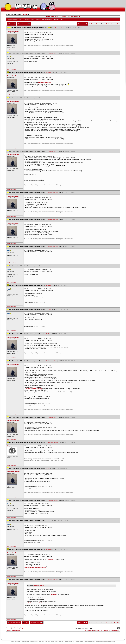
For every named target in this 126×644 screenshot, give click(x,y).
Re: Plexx (48, 73)
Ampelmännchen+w (38, 586)
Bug (32, 19)
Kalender (63, 16)
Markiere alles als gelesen (13, 630)
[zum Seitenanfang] (11, 50)
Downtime (50, 559)
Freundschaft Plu (70, 642)
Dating (82, 642)
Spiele (77, 642)
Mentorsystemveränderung (33, 389)
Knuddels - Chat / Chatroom (101, 630)
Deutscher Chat (16, 642)
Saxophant (23, 628)
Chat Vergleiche (100, 642)
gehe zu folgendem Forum (81, 628)
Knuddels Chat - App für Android (30, 642)
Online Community (90, 642)
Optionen (11, 24)
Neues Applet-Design (45, 82)
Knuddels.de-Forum (12, 19)
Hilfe (69, 16)
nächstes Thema (37, 622)
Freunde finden (59, 642)
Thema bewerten (24, 24)
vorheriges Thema (14, 622)
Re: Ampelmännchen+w (59, 28)
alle (118, 24)
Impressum (108, 642)
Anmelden (25, 14)
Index (25, 622)
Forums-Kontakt (89, 630)
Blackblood (17, 628)
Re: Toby (48, 468)
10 (112, 24)
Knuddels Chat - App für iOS (47, 642)
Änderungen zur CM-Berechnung (35, 567)
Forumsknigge (75, 16)
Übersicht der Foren (52, 16)
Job (114, 642)
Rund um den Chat (24, 19)
